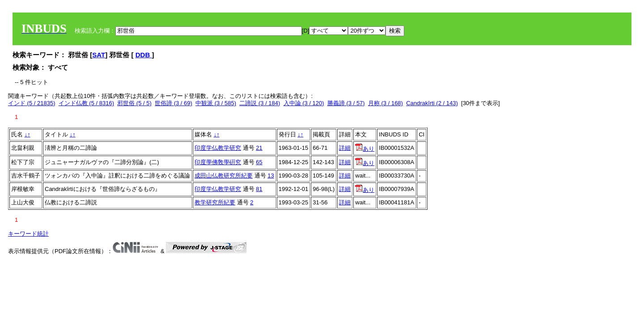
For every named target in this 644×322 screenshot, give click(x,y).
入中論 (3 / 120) (304, 103)
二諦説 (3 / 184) (260, 103)
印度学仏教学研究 (218, 148)
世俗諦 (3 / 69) (174, 103)
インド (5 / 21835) (32, 103)
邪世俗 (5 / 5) (134, 103)
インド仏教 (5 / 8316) (86, 103)
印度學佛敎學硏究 (218, 162)
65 (259, 162)
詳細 (345, 148)
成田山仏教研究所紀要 (224, 176)
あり (365, 149)
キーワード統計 (28, 234)
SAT (99, 55)
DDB (144, 55)
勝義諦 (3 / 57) (346, 103)
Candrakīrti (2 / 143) (432, 103)
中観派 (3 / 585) (216, 103)
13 (271, 176)
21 (259, 148)
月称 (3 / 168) (386, 103)
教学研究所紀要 (215, 202)
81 (259, 189)
